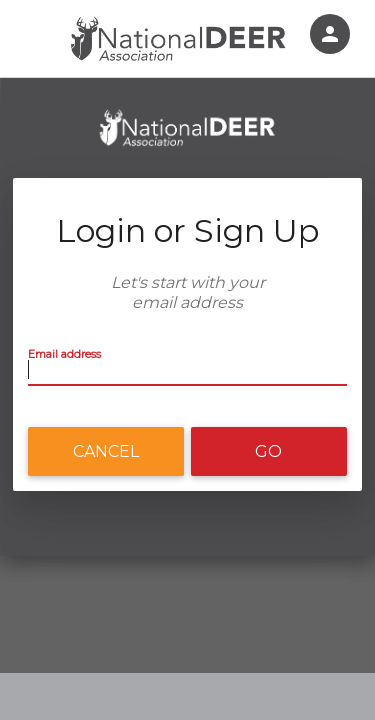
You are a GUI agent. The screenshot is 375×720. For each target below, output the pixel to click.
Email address (64, 354)
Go (268, 451)
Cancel (106, 451)
